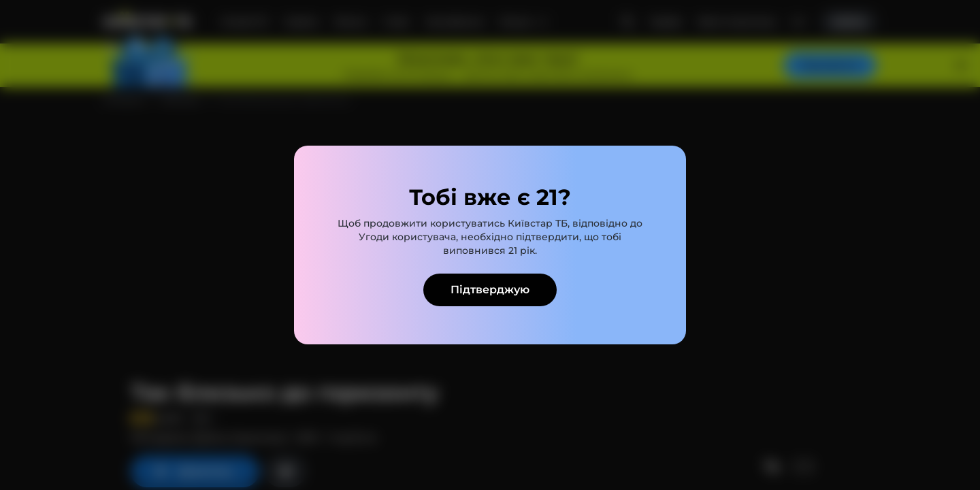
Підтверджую (490, 290)
